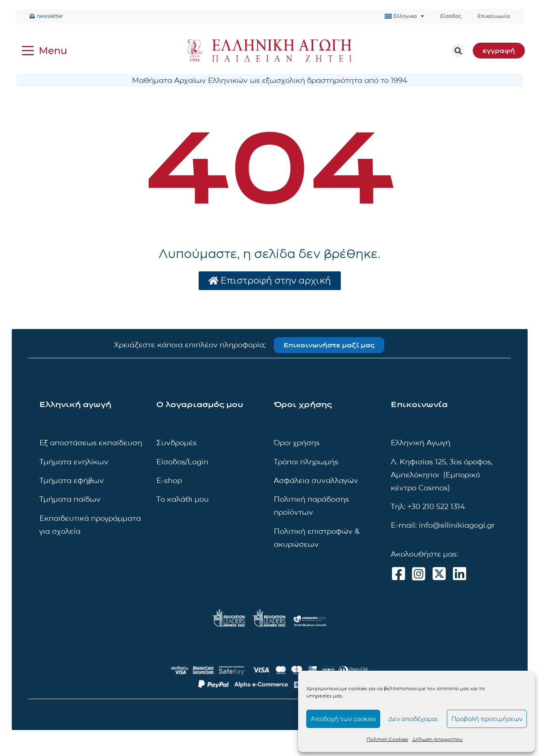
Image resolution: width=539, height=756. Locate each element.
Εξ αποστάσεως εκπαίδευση (91, 443)
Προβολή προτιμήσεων (487, 719)
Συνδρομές (176, 443)
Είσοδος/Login (182, 462)
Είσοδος (451, 16)
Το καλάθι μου (183, 499)
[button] (458, 51)
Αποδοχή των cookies (343, 719)
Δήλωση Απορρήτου (437, 739)
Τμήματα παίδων (70, 499)
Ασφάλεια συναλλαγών (316, 481)
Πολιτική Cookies (387, 739)
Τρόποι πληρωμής (306, 462)
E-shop (169, 481)
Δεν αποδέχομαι (413, 719)
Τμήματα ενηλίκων (74, 462)
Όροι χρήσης (297, 443)
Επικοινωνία (494, 16)
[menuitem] (404, 16)
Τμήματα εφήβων (72, 481)
